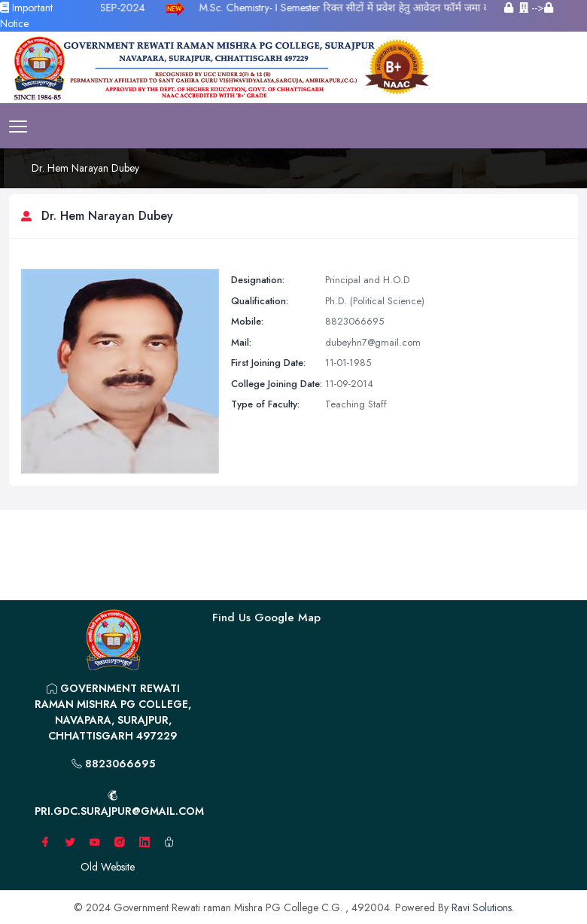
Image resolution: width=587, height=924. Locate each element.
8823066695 (113, 764)
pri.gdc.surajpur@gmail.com (118, 804)
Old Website (108, 867)
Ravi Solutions (482, 907)
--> (536, 8)
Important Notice (26, 15)
